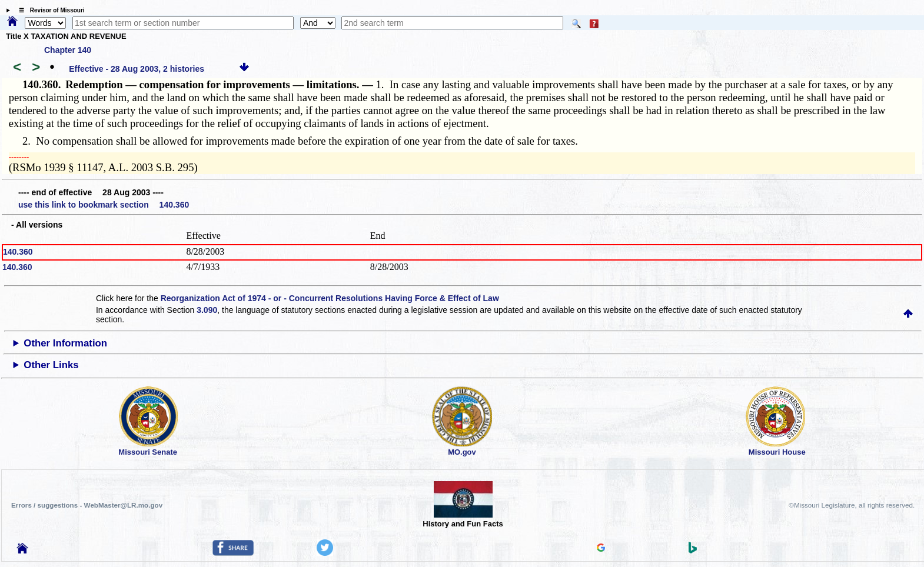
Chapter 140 (68, 50)
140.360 (18, 252)
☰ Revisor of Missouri (49, 10)
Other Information (65, 343)
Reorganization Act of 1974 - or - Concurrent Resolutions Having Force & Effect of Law (330, 298)
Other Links (51, 365)
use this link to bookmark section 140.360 (104, 205)
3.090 (207, 310)
